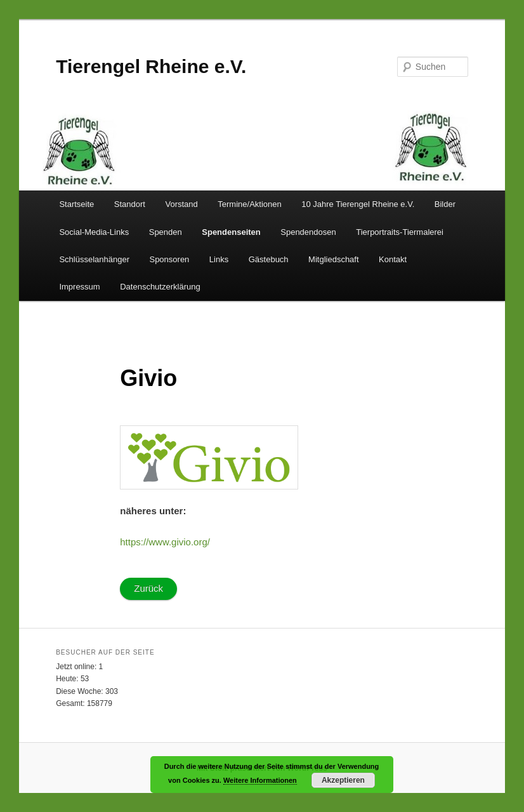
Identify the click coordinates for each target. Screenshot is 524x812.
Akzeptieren (343, 780)
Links (219, 259)
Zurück (148, 588)
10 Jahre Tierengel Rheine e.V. (358, 204)
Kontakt (393, 259)
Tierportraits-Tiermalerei (400, 232)
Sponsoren (169, 259)
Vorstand (181, 204)
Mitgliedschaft (333, 259)
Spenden (166, 232)
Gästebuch (269, 259)
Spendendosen (308, 232)
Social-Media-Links (94, 232)
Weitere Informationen (260, 780)
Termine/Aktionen (249, 204)
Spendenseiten (231, 232)
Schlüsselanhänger (94, 259)
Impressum (79, 287)
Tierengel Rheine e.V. (151, 66)
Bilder (445, 204)
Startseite (76, 204)
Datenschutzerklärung (160, 287)
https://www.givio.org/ (165, 542)
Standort (130, 204)
